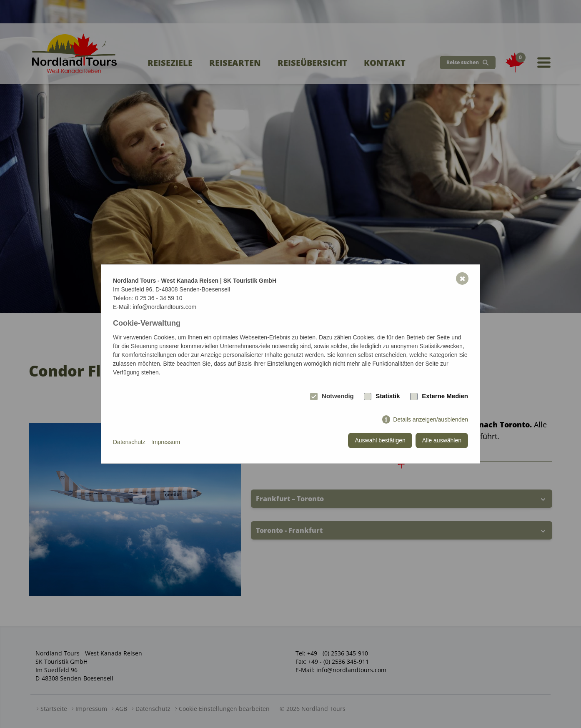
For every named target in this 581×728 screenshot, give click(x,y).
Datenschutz (129, 442)
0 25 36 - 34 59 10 (159, 298)
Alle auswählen (442, 440)
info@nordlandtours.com (164, 307)
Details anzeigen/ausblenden (431, 419)
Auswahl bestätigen (380, 440)
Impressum (166, 442)
